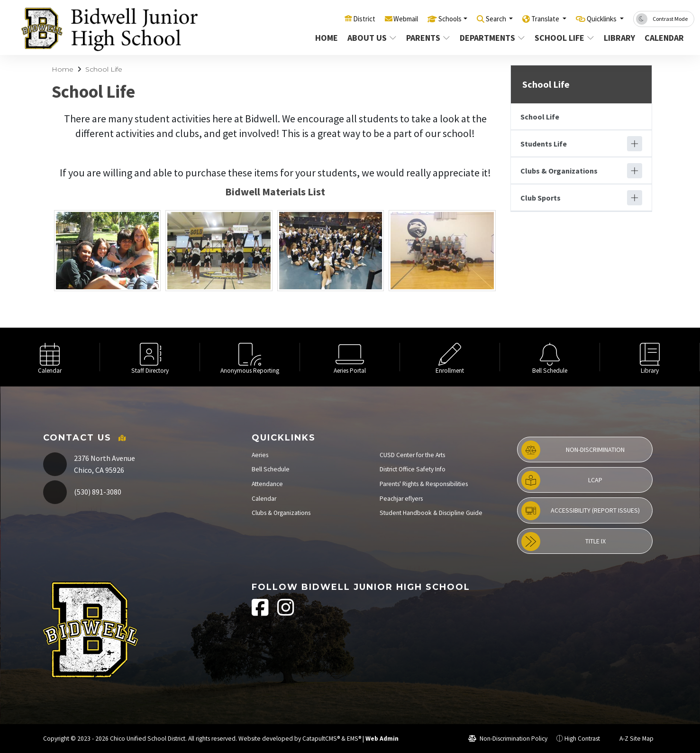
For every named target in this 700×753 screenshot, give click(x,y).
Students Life (544, 144)
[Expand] (635, 144)
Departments (491, 38)
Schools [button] (428, 18)
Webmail (379, 18)
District (333, 18)
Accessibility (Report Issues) (581, 511)
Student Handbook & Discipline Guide (431, 513)
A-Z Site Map (631, 739)
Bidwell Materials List (275, 192)
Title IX (563, 542)
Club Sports (541, 198)
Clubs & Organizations (559, 171)
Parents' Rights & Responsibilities (424, 484)
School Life (563, 38)
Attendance (267, 484)
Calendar (664, 38)
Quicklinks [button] (598, 18)
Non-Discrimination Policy (508, 739)
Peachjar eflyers (401, 499)
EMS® (354, 739)
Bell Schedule (271, 469)
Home (327, 38)
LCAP (562, 480)
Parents (428, 38)
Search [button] (480, 18)
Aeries (260, 455)
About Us (372, 38)
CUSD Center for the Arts (412, 455)
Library (619, 38)
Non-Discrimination (573, 450)
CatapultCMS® (321, 739)
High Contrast (582, 739)
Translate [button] (535, 18)
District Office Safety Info (413, 469)
